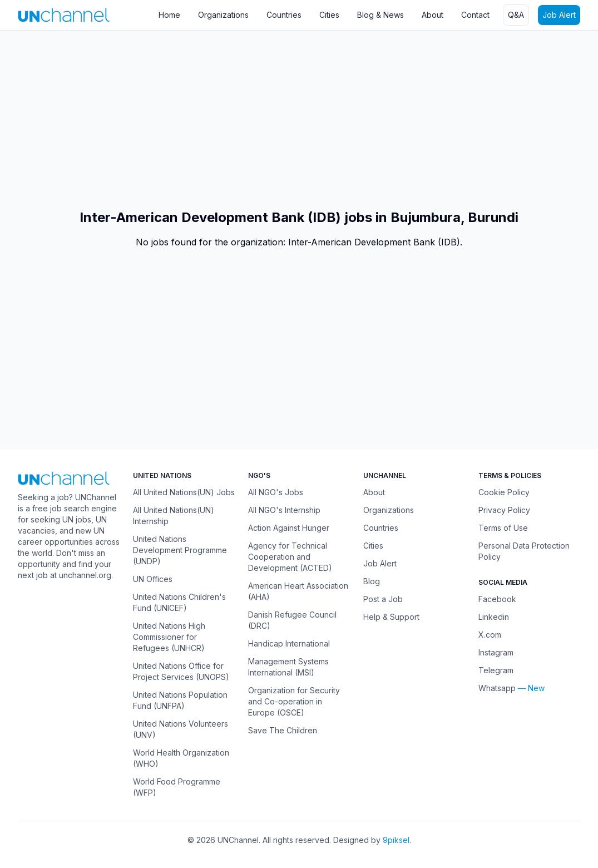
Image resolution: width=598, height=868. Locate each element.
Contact (475, 15)
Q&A (516, 15)
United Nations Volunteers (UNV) (181, 729)
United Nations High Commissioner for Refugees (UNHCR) (169, 637)
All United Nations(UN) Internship (174, 516)
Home (169, 15)
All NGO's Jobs (276, 492)
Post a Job (383, 599)
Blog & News (380, 15)
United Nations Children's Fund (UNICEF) (179, 602)
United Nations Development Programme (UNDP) (180, 550)
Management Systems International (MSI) (288, 667)
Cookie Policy (504, 492)
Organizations (223, 15)
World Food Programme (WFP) (177, 787)
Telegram (496, 670)
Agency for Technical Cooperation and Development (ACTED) (290, 557)
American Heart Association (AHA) (298, 591)
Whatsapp (497, 688)
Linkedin (494, 617)
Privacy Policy (504, 510)
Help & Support (391, 617)
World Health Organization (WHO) (181, 758)
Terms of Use (503, 528)
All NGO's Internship (284, 510)
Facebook (497, 599)
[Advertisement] (299, 120)
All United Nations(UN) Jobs (184, 492)
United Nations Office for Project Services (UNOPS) (181, 671)
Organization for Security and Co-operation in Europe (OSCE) (294, 701)
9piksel (396, 840)
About (433, 15)
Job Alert (559, 15)
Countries (284, 15)
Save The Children (283, 730)
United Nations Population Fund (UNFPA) (180, 700)
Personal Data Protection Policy (524, 551)
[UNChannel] (64, 15)
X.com (490, 635)
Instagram (496, 652)
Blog (372, 581)
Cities (329, 15)
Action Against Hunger (289, 528)
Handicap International (289, 643)
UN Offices (153, 579)
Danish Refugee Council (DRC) (292, 620)
